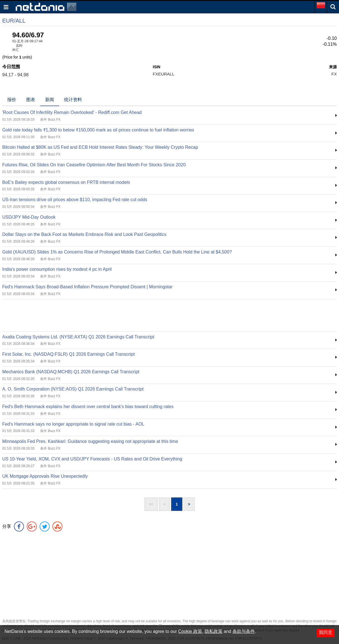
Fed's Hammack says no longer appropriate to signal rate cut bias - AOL (73, 424)
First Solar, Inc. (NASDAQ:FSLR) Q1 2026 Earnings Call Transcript (68, 354)
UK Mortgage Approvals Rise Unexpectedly (45, 476)
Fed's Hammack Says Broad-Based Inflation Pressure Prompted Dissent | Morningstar (87, 287)
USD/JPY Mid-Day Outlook (29, 217)
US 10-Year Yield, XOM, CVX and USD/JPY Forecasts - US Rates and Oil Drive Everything (92, 459)
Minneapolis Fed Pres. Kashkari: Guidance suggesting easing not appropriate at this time (90, 441)
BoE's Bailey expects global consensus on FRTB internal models (66, 182)
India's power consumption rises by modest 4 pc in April (57, 269)
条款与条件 (244, 631)
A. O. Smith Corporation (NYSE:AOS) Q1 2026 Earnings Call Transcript (73, 389)
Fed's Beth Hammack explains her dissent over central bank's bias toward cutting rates (88, 407)
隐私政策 (214, 631)
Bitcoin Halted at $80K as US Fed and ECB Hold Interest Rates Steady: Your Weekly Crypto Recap (100, 147)
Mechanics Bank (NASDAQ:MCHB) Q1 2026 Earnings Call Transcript (71, 372)
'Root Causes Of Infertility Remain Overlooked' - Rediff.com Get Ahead (72, 112)
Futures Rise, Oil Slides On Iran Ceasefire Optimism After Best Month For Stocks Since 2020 (94, 165)
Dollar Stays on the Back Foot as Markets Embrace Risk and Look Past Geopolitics (84, 234)
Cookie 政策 (190, 631)
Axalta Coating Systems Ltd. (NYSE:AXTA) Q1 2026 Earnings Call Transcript (78, 337)
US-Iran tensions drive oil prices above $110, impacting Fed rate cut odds (75, 200)
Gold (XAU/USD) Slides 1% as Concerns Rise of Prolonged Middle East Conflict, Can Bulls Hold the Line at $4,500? (117, 252)
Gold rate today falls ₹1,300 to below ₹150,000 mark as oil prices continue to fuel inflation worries (98, 130)
